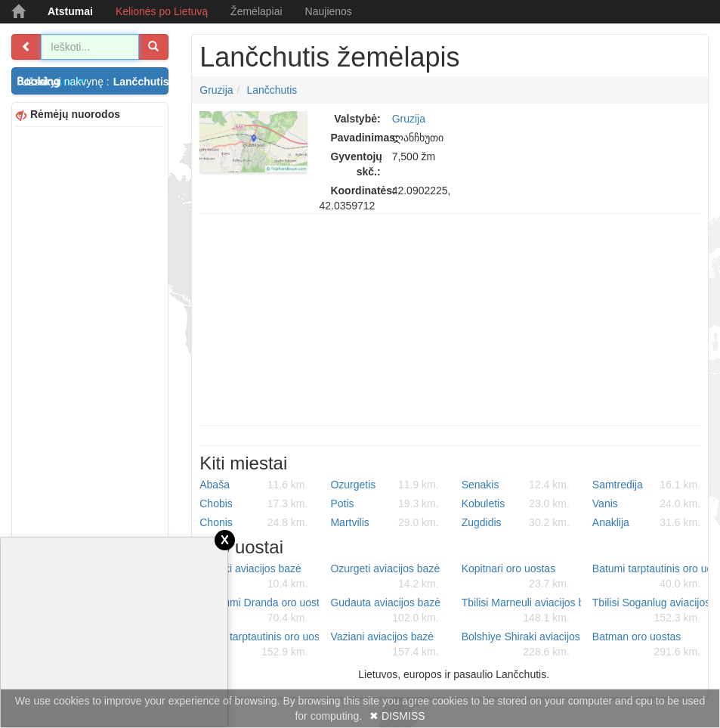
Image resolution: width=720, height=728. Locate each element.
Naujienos (329, 11)
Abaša (253, 485)
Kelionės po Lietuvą (162, 11)
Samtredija (646, 485)
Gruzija (216, 90)
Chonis (253, 522)
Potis (384, 503)
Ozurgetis (384, 485)
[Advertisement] (90, 358)
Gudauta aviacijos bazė (385, 611)
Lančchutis (272, 90)
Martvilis (384, 522)
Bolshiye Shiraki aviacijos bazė (521, 645)
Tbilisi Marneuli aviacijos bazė (521, 611)
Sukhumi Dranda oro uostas (259, 611)
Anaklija (646, 522)
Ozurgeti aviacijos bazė (385, 577)
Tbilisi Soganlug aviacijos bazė (652, 611)
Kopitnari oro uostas (516, 577)
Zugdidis (516, 522)
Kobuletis (516, 503)
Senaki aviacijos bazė (253, 577)
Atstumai (70, 11)
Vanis (646, 503)
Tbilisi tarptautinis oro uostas (259, 645)
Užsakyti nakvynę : (95, 82)
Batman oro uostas (646, 645)
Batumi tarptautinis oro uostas (652, 577)
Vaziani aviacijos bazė (384, 645)
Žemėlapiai (256, 11)
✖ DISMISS (397, 716)
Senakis (516, 485)
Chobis (253, 503)
